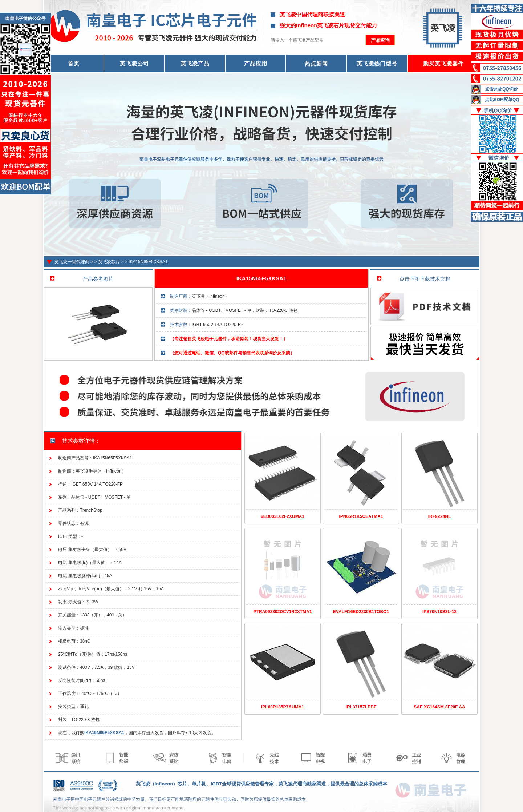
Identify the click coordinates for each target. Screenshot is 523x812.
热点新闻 (316, 63)
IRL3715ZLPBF (361, 707)
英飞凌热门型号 (377, 63)
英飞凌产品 (195, 63)
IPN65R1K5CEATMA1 (361, 516)
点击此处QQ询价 (501, 89)
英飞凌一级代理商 (72, 262)
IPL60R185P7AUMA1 (283, 707)
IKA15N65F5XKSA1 (148, 262)
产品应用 (256, 63)
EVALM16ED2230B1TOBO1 (361, 612)
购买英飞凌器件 (443, 63)
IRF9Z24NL (440, 516)
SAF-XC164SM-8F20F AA (439, 707)
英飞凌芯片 (109, 262)
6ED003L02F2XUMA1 (283, 516)
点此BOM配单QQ (502, 100)
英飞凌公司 (134, 63)
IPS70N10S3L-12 (439, 612)
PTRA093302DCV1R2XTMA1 (283, 612)
